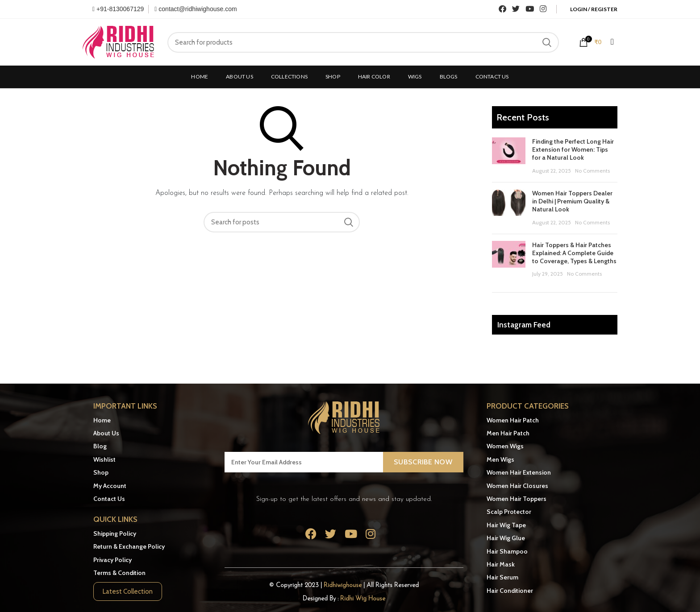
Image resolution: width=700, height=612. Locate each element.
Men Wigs (500, 459)
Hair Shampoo (507, 551)
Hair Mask (501, 564)
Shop (101, 472)
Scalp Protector (509, 512)
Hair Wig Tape (506, 525)
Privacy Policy (112, 560)
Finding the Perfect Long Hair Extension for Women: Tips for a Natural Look (573, 149)
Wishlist (104, 459)
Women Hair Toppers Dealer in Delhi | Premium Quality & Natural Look (572, 201)
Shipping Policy (115, 533)
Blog (100, 446)
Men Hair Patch (508, 433)
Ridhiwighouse (344, 585)
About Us (106, 433)
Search (547, 42)
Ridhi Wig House (363, 599)
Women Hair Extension (519, 472)
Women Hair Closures (517, 486)
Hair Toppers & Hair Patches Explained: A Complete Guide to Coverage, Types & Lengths (574, 253)
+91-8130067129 (118, 9)
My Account (110, 486)
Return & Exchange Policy (129, 546)
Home (102, 420)
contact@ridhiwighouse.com (196, 9)
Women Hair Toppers (517, 499)
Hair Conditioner (510, 591)
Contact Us (109, 499)
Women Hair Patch (513, 420)
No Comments (592, 171)
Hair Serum (502, 577)
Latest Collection (128, 591)
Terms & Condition (119, 573)
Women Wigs (505, 446)
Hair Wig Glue (506, 538)
